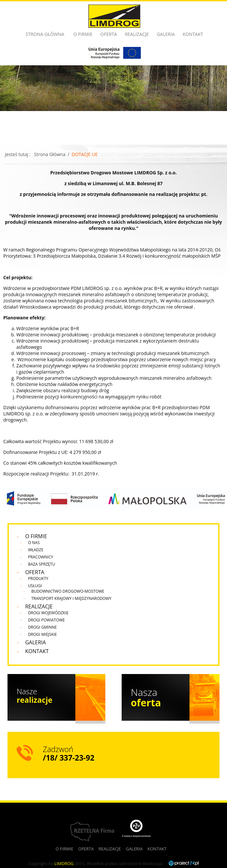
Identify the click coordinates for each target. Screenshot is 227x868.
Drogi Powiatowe (46, 620)
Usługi (35, 586)
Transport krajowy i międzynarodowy (71, 598)
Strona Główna (50, 154)
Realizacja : (171, 863)
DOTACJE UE (85, 154)
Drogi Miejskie (43, 634)
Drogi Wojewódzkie (48, 613)
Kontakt (193, 34)
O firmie (83, 34)
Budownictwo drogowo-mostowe (68, 591)
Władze (36, 550)
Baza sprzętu (42, 564)
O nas (34, 543)
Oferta (109, 34)
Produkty (38, 579)
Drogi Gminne (42, 627)
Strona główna (45, 34)
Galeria (166, 34)
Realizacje (137, 34)
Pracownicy (41, 557)
